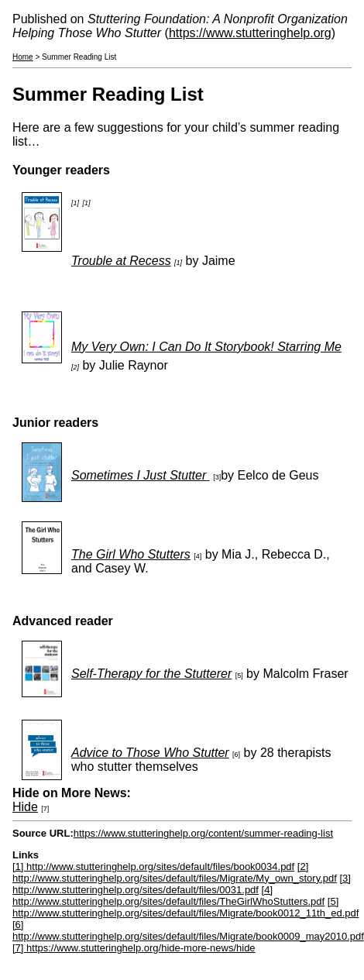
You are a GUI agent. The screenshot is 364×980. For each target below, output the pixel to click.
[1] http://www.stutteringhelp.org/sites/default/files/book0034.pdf (153, 867)
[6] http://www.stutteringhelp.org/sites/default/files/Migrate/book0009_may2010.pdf (188, 930)
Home (23, 57)
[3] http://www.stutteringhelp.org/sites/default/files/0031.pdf (182, 884)
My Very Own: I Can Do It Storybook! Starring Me (206, 347)
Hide (25, 807)
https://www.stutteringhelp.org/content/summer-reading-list (203, 833)
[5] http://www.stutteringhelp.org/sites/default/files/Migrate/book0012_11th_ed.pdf (185, 907)
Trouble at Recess (121, 261)
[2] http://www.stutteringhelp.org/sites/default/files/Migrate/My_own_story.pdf (175, 872)
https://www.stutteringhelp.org (250, 33)
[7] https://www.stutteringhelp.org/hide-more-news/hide (134, 948)
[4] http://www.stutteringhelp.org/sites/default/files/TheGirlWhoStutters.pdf (168, 896)
